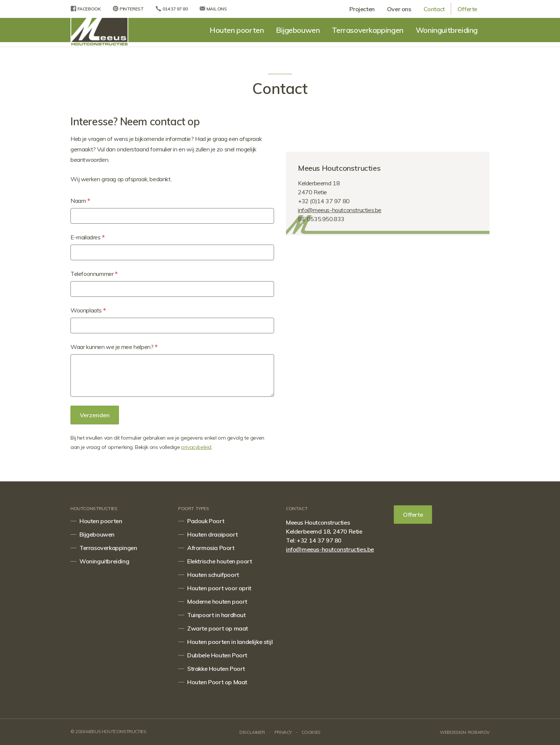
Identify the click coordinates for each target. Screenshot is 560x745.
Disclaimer (252, 732)
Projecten (362, 9)
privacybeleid (196, 447)
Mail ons (213, 9)
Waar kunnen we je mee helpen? (114, 347)
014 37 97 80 (172, 9)
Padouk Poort (206, 521)
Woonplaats (88, 311)
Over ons (399, 9)
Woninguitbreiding (447, 30)
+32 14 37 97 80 (319, 540)
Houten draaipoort (212, 534)
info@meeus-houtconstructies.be (340, 210)
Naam (80, 201)
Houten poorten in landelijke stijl (230, 642)
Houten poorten (237, 30)
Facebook (86, 9)
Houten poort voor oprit (219, 588)
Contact (434, 9)
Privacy (283, 732)
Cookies (311, 732)
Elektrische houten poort (219, 561)
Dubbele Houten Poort (217, 655)
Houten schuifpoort (213, 575)
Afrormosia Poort (211, 548)
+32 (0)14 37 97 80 (324, 201)
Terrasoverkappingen (367, 30)
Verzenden (95, 415)
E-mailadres (88, 238)
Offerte (467, 9)
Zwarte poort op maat (218, 628)
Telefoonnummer (94, 274)
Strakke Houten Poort (216, 669)
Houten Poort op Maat (217, 682)
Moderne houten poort (217, 601)
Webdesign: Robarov (465, 732)
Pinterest (128, 9)
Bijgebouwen (298, 30)
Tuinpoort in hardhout (216, 615)
